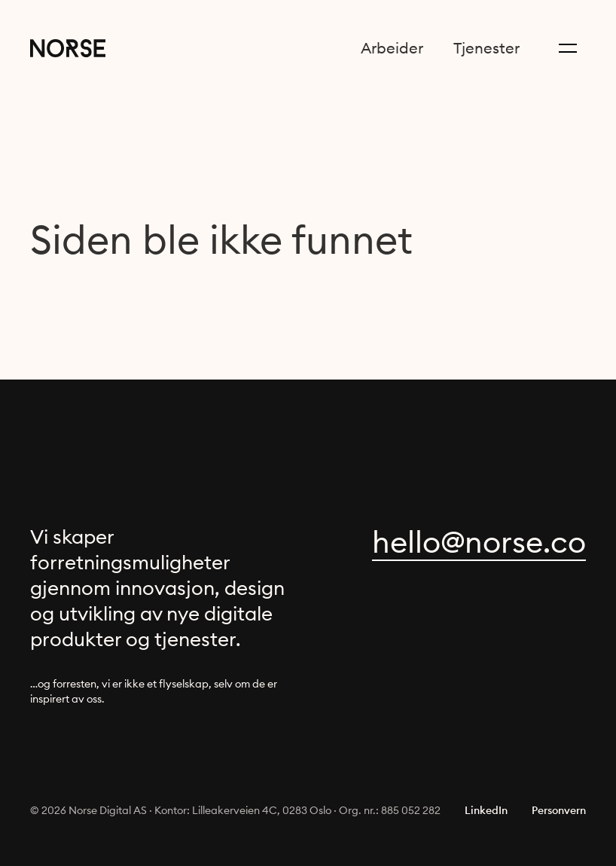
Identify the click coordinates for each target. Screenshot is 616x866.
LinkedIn (486, 810)
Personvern (559, 810)
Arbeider (392, 48)
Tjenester (486, 48)
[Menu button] (568, 48)
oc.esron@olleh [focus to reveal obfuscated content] (479, 542)
